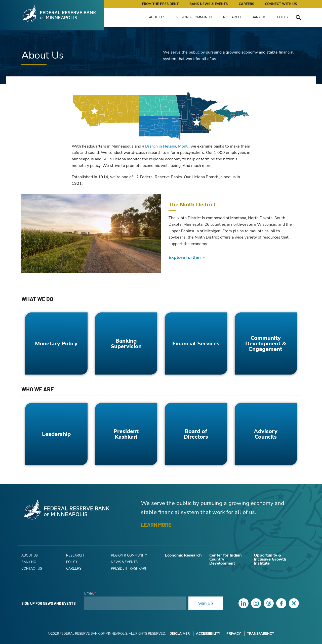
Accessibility (209, 634)
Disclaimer (180, 634)
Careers (246, 4)
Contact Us (32, 569)
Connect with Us (281, 4)
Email (89, 593)
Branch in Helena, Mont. (167, 146)
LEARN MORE (156, 525)
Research (232, 17)
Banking (259, 17)
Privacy (234, 634)
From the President (160, 4)
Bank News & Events (209, 4)
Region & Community (194, 17)
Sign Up (206, 603)
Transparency (260, 634)
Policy (283, 17)
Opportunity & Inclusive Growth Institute (270, 559)
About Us (157, 17)
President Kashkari (128, 569)
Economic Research (183, 555)
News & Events (124, 562)
